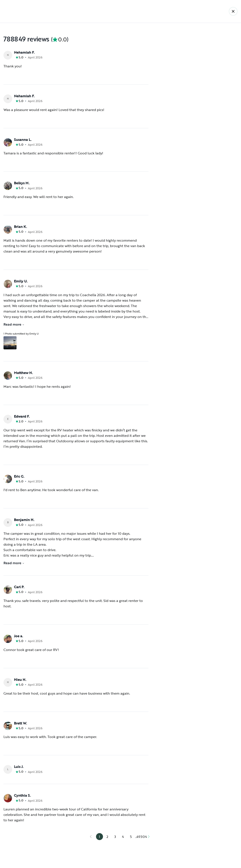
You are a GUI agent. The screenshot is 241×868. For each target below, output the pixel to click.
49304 (142, 837)
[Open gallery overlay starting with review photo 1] (10, 343)
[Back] (233, 11)
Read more (14, 324)
